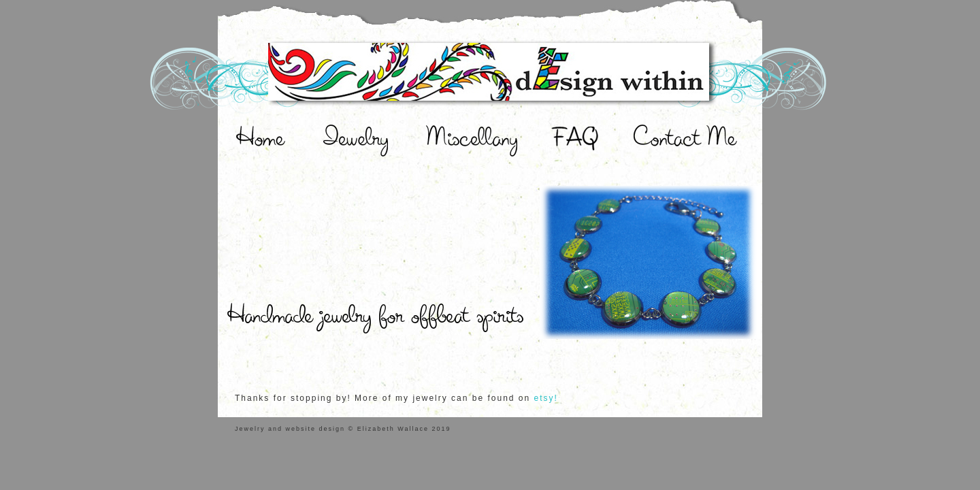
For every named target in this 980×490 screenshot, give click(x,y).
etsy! (546, 398)
